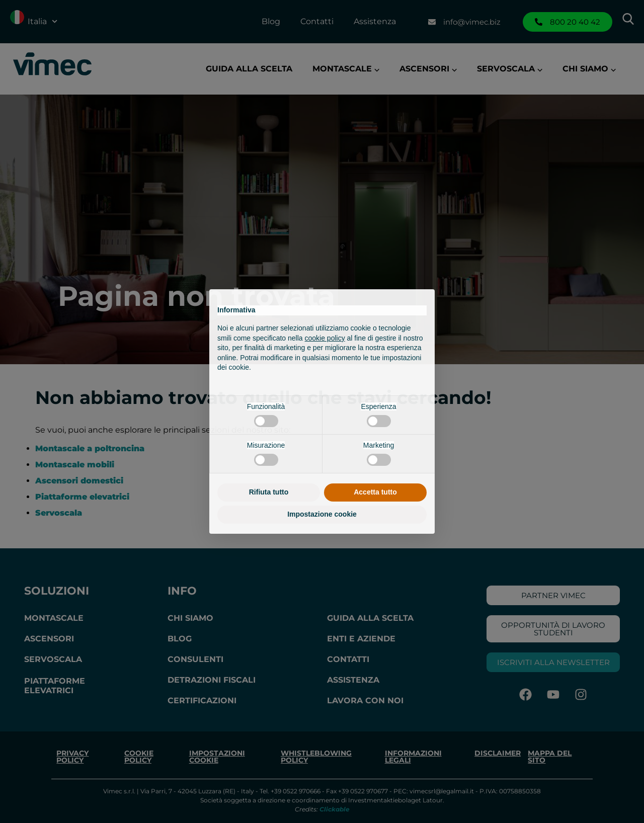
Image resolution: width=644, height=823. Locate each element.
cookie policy (325, 338)
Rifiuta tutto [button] (269, 492)
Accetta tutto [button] (375, 492)
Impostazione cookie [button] (322, 514)
